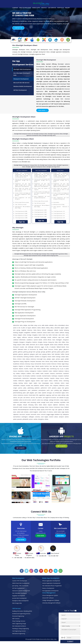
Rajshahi (44, 396)
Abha (21, 328)
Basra (53, 335)
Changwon (22, 345)
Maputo (20, 379)
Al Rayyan (29, 331)
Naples (35, 386)
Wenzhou (38, 420)
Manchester (59, 376)
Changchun (66, 343)
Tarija (30, 410)
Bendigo (29, 338)
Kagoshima (16, 364)
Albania (43, 331)
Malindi (37, 376)
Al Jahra (23, 331)
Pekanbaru (35, 393)
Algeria (63, 331)
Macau (15, 374)
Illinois (15, 362)
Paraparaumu (23, 393)
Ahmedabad (61, 328)
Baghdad (24, 333)
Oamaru (47, 388)
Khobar (59, 367)
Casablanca (29, 343)
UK (63, 412)
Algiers (67, 331)
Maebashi (45, 374)
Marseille (39, 379)
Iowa (45, 362)
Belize (25, 338)
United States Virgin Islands (61, 415)
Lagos (33, 369)
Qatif (28, 396)
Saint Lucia (54, 398)
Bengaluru (35, 338)
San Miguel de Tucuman (49, 400)
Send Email (60, 538)
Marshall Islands (46, 379)
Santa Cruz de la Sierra (25, 403)
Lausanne (16, 371)
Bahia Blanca (37, 333)
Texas (62, 410)
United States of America (46, 415)
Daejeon (19, 347)
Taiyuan (50, 408)
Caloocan (30, 340)
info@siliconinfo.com (60, 536)
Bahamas (30, 333)
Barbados (34, 335)
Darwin (52, 347)
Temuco (51, 410)
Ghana (59, 355)
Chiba (56, 345)
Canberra (55, 340)
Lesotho (26, 371)
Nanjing (15, 386)
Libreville (44, 371)
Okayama (56, 388)
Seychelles (63, 405)
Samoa (15, 400)
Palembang (31, 391)
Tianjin (38, 412)
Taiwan (45, 408)
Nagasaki (27, 384)
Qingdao (32, 396)
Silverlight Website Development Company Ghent (26, 168)
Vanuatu (28, 417)
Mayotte (52, 381)
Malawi (18, 376)
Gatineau (20, 355)
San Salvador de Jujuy (63, 400)
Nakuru (51, 384)
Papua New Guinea (63, 391)
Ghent (67, 355)
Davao (56, 347)
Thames (15, 412)
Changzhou (28, 345)
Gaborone (66, 352)
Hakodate (57, 357)
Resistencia (20, 398)
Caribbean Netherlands (19, 343)
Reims (67, 396)
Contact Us (18, 31)
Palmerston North (46, 391)
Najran (46, 384)
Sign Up (22, 225)
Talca (67, 408)
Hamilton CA (38, 359)
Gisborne (21, 357)
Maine (50, 374)
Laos (51, 369)
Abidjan (25, 328)
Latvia (60, 369)
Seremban (57, 405)
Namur (61, 384)
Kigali (63, 367)
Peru (52, 393)
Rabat (40, 396)
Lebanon (21, 371)
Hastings (58, 359)
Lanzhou (47, 369)
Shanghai (19, 408)
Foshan (56, 352)
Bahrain (44, 333)
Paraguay (16, 393)
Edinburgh (31, 350)
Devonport (16, 350)
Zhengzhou (41, 422)
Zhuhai (46, 422)
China (67, 345)
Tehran (47, 410)
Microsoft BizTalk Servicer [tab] (21, 85)
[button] (6, 26)
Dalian (28, 347)
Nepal (67, 386)
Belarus (15, 338)
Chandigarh (59, 343)
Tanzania (25, 410)
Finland (41, 352)
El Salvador (53, 350)
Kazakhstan (16, 367)
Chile (60, 345)
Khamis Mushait (46, 367)
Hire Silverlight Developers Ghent (39, 137)
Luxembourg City (55, 371)
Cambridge (43, 340)
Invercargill (40, 362)
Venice (39, 417)
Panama (54, 391)
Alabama (34, 331)
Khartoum (54, 367)
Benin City (45, 338)
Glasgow (32, 357)
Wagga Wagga (50, 417)
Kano (43, 364)
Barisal (45, 335)
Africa (56, 328)
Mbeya (57, 381)
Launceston (66, 369)
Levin (35, 371)
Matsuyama (33, 381)
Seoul (48, 405)
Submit (70, 641)
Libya (48, 371)
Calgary (19, 340)
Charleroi (35, 345)
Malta (42, 376)
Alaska (39, 331)
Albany (48, 331)
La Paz (62, 371)
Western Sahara (53, 420)
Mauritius (46, 381)
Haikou (49, 357)
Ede (26, 350)
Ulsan (15, 415)
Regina (63, 396)
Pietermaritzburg (18, 396)
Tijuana (43, 412)
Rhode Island (32, 398)
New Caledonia (35, 388)
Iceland (63, 359)
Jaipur (53, 362)
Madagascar (33, 374)
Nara (40, 386)
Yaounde (19, 422)
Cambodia (37, 340)
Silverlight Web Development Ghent (23, 137)
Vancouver (22, 417)
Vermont (43, 417)
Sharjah (25, 408)
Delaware (61, 347)
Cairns (67, 338)
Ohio (51, 388)
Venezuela (33, 417)
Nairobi (38, 384)
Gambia (15, 355)
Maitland (55, 374)
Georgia (38, 355)
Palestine (37, 391)
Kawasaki (61, 364)
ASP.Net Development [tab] (20, 93)
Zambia (35, 422)
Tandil (21, 410)
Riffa (37, 398)
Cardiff (67, 340)
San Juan (20, 400)
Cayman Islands (38, 343)
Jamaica (58, 362)
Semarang (33, 405)
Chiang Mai (51, 345)
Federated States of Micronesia (27, 352)
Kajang (22, 364)
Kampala (33, 364)
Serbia (51, 405)
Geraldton (48, 355)
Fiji (37, 352)
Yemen (31, 422)
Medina (15, 384)
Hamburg (26, 359)
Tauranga (42, 410)
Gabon (61, 352)
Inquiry (67, 8)
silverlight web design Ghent (49, 138)
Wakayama (66, 417)
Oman (67, 388)
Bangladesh (27, 335)
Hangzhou (44, 359)
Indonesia (33, 362)
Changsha (16, 345)
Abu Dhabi (31, 328)
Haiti (53, 357)
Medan (67, 381)
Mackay (27, 374)
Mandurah (66, 376)
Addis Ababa (45, 328)
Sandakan (16, 403)
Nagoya (33, 384)
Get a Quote (20, 451)
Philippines (66, 393)
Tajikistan (55, 408)
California (24, 340)
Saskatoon (16, 405)
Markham (33, 379)
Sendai (38, 405)
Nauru (52, 386)
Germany (54, 355)
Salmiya (63, 398)
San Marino (39, 400)
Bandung (16, 335)
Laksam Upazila (40, 369)
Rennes (15, 398)
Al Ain (19, 331)
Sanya (62, 403)
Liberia (39, 371)
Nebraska (57, 386)
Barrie (49, 335)
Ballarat (56, 333)
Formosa (51, 352)
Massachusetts (17, 381)
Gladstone (27, 357)
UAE (56, 412)
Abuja (36, 328)
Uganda (60, 412)
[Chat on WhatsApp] (60, 574)
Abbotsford (16, 328)
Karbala (56, 364)
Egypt (42, 350)
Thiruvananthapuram (23, 412)
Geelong (26, 355)
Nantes (26, 386)
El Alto (47, 350)
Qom (36, 396)
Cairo (15, 340)
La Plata (67, 371)
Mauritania (40, 381)
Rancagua (49, 396)
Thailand (67, 410)
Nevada (28, 388)
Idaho (67, 359)
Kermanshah (38, 367)
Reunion (26, 398)
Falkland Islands (61, 350)
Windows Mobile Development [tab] (23, 89)
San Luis (33, 400)
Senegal (43, 405)
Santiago (46, 403)
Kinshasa (28, 369)
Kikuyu (67, 367)
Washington (25, 420)
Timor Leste (48, 412)
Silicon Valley (50, 642)
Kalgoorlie (27, 364)
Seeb (28, 405)
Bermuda (55, 338)
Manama (52, 376)
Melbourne (21, 384)
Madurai (39, 374)
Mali (33, 376)
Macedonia (21, 374)
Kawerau (66, 364)
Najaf (42, 384)
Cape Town (61, 340)
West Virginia (45, 420)
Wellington (31, 420)
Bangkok (21, 335)
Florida (46, 352)
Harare (49, 359)
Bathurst (62, 335)
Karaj (51, 364)
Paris (29, 393)
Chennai (45, 345)
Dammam (32, 347)
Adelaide (51, 328)
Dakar (24, 347)
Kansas (47, 364)
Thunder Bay (33, 412)
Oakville (42, 388)
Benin (40, 338)
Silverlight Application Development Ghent (36, 170)
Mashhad (66, 379)
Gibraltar (15, 357)
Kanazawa (38, 364)
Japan (63, 362)
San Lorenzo (27, 400)
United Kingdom (34, 415)
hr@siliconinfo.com (41, 536)
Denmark (66, 347)
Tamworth (16, 410)
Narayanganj (45, 386)
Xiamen (67, 420)
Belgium (20, 338)
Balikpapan (50, 333)
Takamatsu (62, 408)
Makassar (61, 374)
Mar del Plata (26, 379)
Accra (39, 328)
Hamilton (32, 359)
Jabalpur (49, 362)
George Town (32, 355)
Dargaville (47, 347)
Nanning (20, 386)
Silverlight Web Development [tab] (22, 72)
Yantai (15, 422)
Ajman (15, 331)
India (24, 362)
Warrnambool (17, 420)
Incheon (19, 362)
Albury (52, 331)
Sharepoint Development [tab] (21, 82)
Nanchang (66, 384)
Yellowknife (25, 422)
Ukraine (67, 412)
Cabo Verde (61, 338)
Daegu (15, 347)
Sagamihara (42, 398)
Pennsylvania (42, 393)
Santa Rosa (40, 403)
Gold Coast (39, 357)
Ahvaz (67, 328)
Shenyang (31, 408)
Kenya (32, 367)
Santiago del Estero (54, 403)
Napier (31, 386)
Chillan (63, 345)
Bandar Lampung (64, 333)
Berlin (50, 338)
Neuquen (23, 388)
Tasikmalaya (35, 410)
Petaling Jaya (58, 393)
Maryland (60, 379)
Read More (43, 113)
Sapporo (66, 403)
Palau (25, 391)
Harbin (54, 359)
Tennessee (57, 410)
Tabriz (36, 408)
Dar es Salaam (40, 347)
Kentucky (28, 367)
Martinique (54, 379)
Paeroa (20, 391)
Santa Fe (34, 403)
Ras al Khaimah (57, 396)
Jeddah (67, 362)
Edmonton (37, 350)
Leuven (31, 371)
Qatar (24, 396)
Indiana (28, 362)
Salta (67, 398)
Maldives (29, 376)
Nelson (63, 386)
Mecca (62, 381)
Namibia (56, 384)
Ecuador (22, 350)
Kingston (15, 369)
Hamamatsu (20, 359)
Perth (48, 393)
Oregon (15, 391)
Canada (49, 340)
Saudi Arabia (23, 405)
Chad (54, 343)
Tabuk (40, 408)
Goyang (44, 357)
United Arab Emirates (23, 415)
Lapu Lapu (55, 369)
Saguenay (48, 398)
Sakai (59, 398)
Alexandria (57, 331)
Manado (47, 376)
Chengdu (40, 345)
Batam (57, 335)
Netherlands (16, 388)
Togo (53, 412)
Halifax (63, 357)
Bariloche (40, 335)
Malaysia (23, 376)
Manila (15, 379)
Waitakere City (58, 417)
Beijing (67, 335)
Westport (61, 420)
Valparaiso (16, 417)
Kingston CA (22, 369)
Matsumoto (26, 381)
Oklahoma (62, 388)
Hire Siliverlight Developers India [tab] (22, 77)
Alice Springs (17, 333)
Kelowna (22, 367)
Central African (47, 343)
